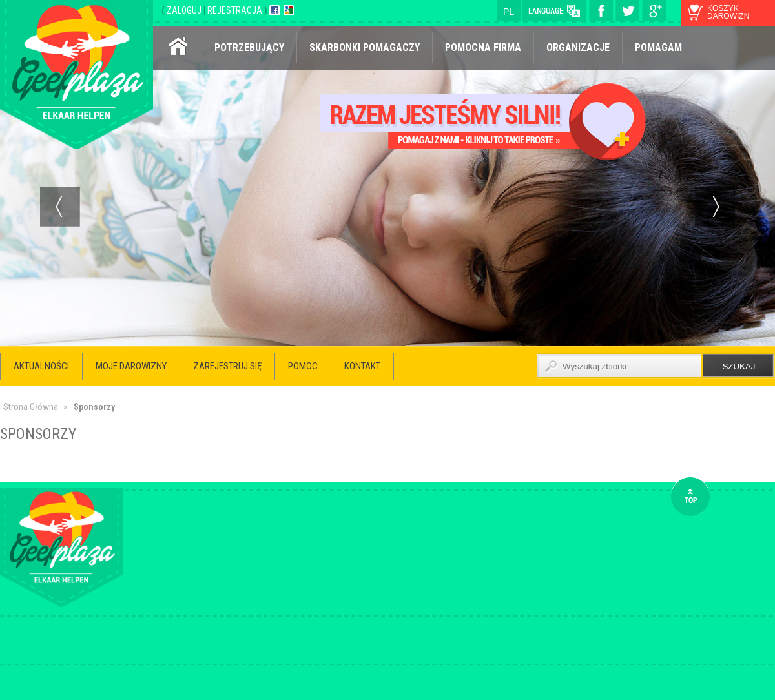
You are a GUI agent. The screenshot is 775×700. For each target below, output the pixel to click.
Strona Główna (31, 407)
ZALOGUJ (185, 10)
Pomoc (303, 366)
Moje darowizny (131, 366)
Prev (60, 207)
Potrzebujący (249, 47)
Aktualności (41, 366)
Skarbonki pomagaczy (365, 47)
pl (509, 12)
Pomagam (658, 47)
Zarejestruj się (227, 366)
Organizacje (578, 47)
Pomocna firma (483, 47)
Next (715, 207)
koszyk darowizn (728, 12)
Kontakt (362, 366)
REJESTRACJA (236, 10)
